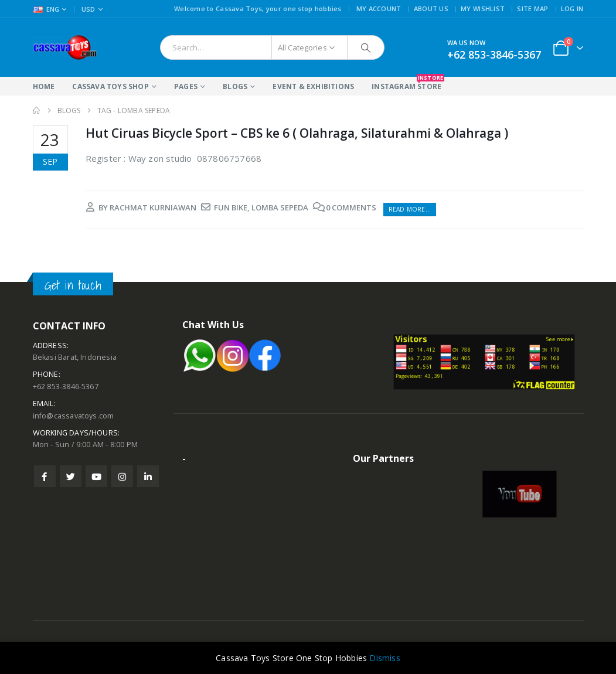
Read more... (410, 209)
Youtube (96, 476)
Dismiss (384, 658)
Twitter (71, 476)
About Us (431, 8)
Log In (572, 8)
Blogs (235, 86)
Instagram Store (406, 84)
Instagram (122, 476)
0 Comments (351, 207)
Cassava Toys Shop (110, 86)
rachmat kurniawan (153, 207)
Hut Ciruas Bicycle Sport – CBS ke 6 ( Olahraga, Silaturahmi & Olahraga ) (297, 133)
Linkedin (148, 476)
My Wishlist (483, 8)
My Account (379, 8)
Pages (186, 86)
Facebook (45, 476)
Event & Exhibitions (313, 86)
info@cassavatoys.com (74, 416)
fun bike (231, 207)
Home (44, 86)
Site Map (532, 8)
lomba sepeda (280, 207)
